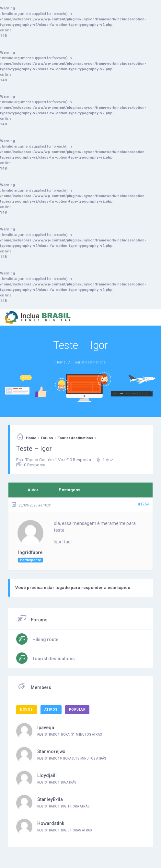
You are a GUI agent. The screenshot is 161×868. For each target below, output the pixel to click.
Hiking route (45, 640)
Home (31, 438)
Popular (77, 710)
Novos (27, 710)
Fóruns (47, 438)
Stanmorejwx (51, 751)
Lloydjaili (47, 775)
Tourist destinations (75, 438)
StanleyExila (50, 799)
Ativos (51, 710)
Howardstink (51, 823)
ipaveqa (46, 728)
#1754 (144, 504)
